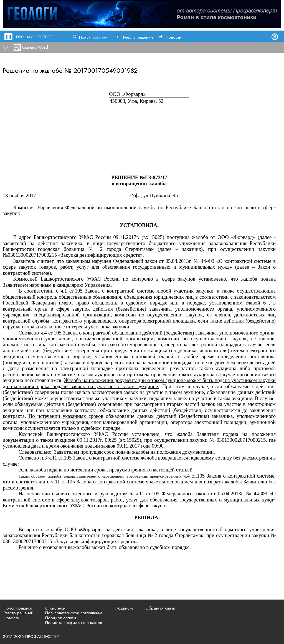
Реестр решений (138, 37)
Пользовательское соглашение (74, 613)
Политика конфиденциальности (74, 623)
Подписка (124, 608)
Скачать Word (35, 47)
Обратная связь (160, 608)
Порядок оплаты (61, 618)
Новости (174, 37)
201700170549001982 (106, 70)
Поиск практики (93, 37)
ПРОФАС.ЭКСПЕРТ (34, 37)
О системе (55, 608)
